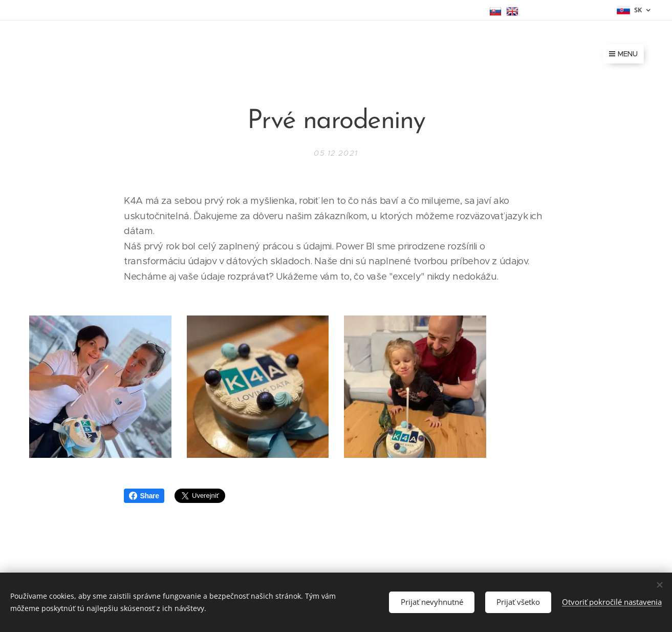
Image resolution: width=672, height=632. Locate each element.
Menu (623, 54)
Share (144, 496)
